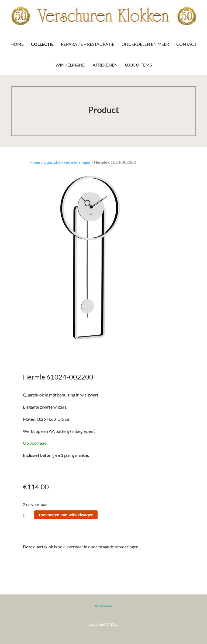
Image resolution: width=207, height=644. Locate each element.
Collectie (42, 44)
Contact (186, 44)
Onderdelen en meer (145, 44)
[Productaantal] (28, 515)
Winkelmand (70, 65)
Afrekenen (105, 65)
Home (17, 44)
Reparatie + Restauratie (88, 44)
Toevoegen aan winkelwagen (66, 515)
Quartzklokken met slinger (67, 162)
